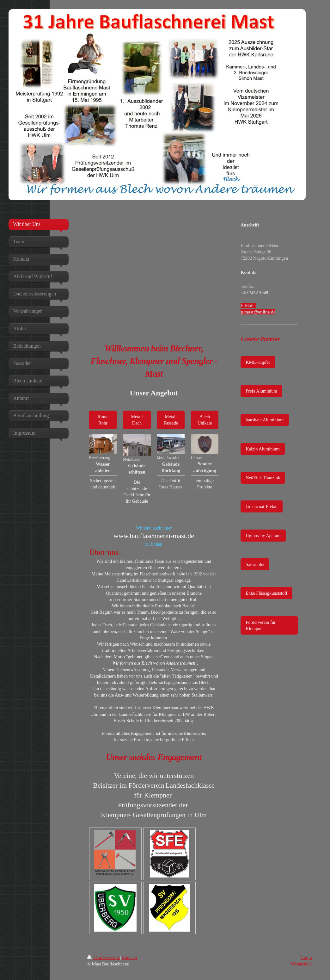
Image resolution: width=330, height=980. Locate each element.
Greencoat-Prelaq (262, 506)
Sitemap (129, 958)
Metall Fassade (171, 420)
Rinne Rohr (103, 420)
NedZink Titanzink (263, 478)
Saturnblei (255, 564)
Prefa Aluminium (261, 391)
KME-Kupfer (258, 362)
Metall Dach (137, 420)
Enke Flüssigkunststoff (266, 593)
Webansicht (301, 964)
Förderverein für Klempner (261, 625)
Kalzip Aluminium (263, 449)
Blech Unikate (205, 420)
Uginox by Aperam (263, 536)
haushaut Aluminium (265, 420)
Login (306, 958)
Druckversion (104, 958)
